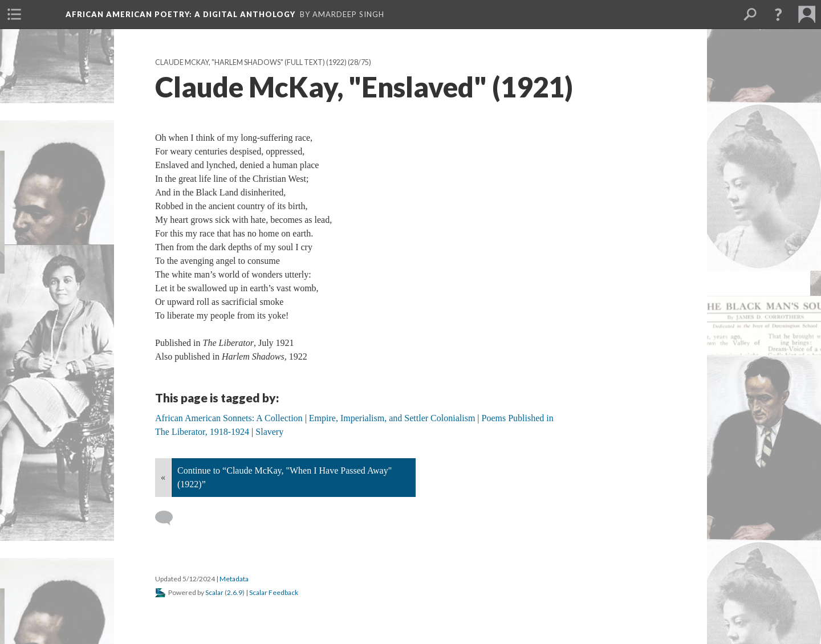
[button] (778, 14)
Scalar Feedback (274, 592)
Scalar (214, 592)
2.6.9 (235, 592)
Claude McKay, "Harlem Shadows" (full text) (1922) (251, 62)
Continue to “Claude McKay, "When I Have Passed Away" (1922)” (284, 477)
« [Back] (163, 477)
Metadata (234, 579)
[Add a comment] (169, 518)
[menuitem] (14, 14)
